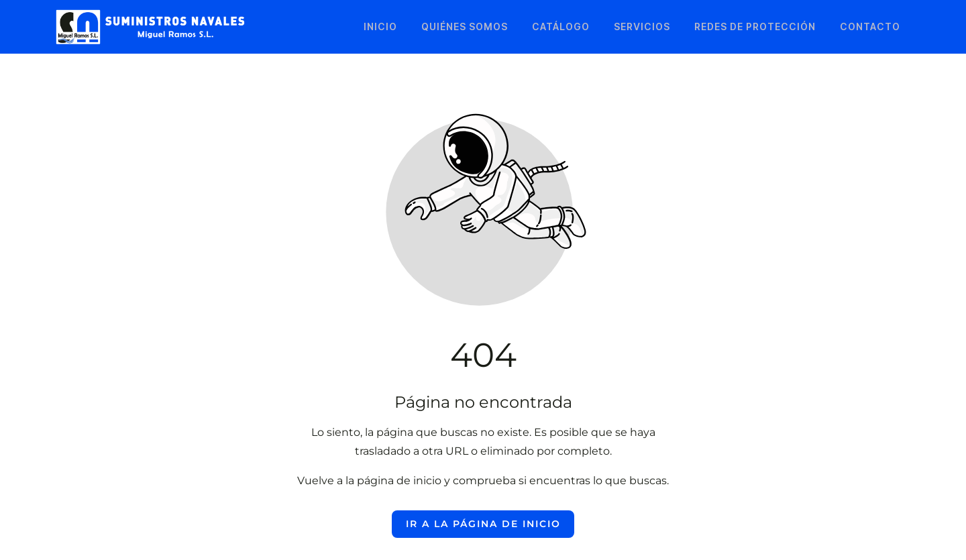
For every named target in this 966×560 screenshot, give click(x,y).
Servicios (642, 26)
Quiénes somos (465, 26)
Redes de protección (755, 26)
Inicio (380, 26)
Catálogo (561, 26)
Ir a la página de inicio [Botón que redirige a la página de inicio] (483, 524)
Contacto (870, 26)
